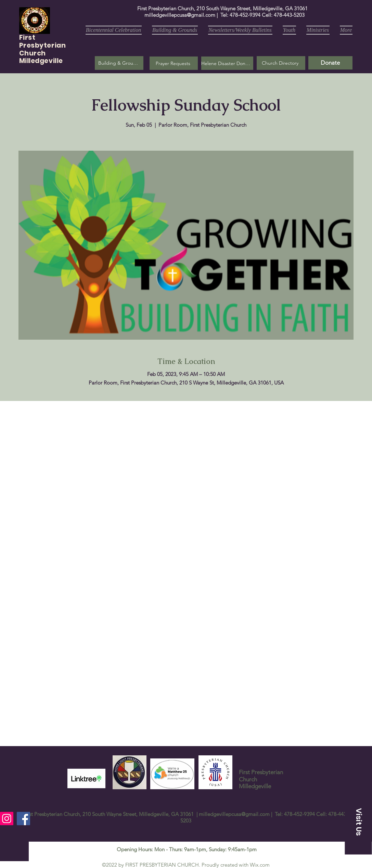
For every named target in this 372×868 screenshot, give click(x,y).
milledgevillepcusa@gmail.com (180, 15)
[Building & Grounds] (119, 63)
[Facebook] (23, 819)
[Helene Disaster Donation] (227, 63)
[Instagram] (7, 819)
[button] (174, 63)
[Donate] (330, 63)
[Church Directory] (281, 63)
